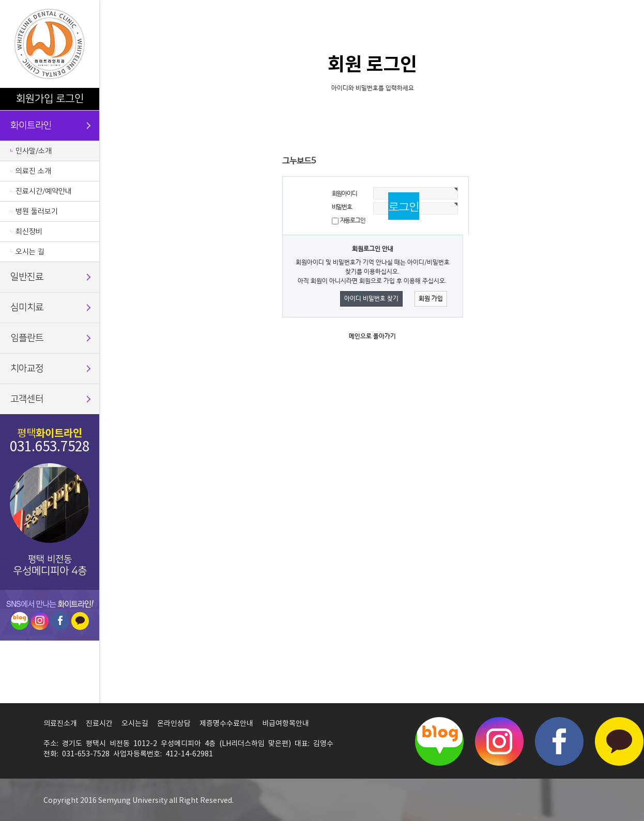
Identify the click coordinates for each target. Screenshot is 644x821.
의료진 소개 (33, 171)
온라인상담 (174, 724)
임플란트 (27, 338)
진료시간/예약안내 (44, 191)
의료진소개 (60, 724)
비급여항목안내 (286, 724)
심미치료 (27, 308)
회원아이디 (344, 194)
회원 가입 (431, 299)
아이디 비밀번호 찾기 (371, 299)
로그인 (70, 99)
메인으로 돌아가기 (372, 337)
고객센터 (27, 399)
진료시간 (99, 724)
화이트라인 (31, 126)
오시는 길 (30, 252)
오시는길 (135, 724)
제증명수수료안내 (226, 724)
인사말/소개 (34, 151)
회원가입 (35, 99)
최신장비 (29, 232)
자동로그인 (353, 221)
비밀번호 (342, 207)
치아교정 (27, 369)
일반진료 (27, 277)
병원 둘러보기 (37, 211)
